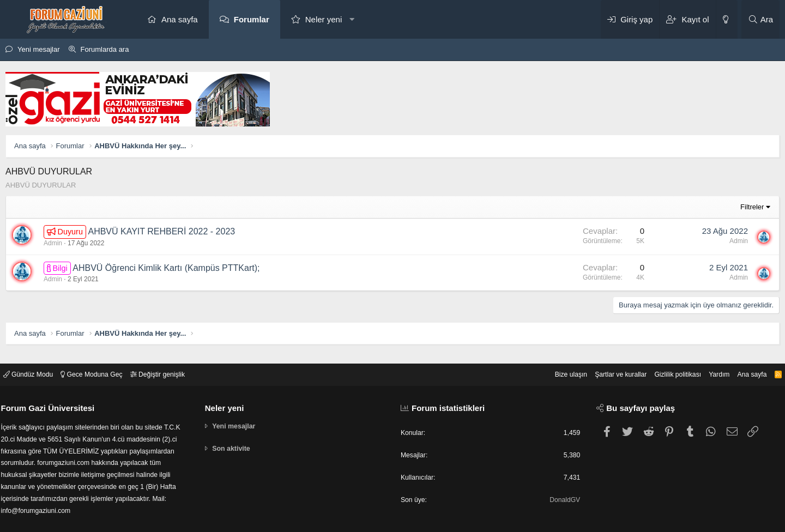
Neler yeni (324, 19)
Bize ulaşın (553, 367)
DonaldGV (561, 495)
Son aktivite (235, 442)
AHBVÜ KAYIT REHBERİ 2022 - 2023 (161, 231)
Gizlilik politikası (667, 367)
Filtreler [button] (752, 207)
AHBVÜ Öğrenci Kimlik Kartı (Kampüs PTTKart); (166, 268)
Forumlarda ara (105, 49)
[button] (352, 19)
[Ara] (760, 19)
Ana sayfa (180, 19)
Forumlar (252, 19)
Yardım (711, 367)
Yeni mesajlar (39, 49)
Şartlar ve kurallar (606, 367)
